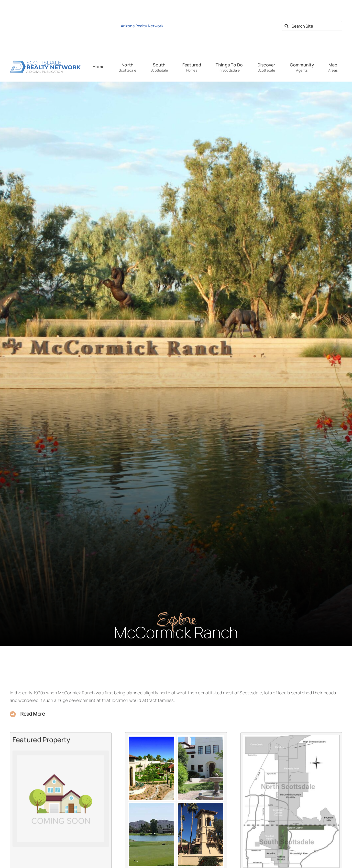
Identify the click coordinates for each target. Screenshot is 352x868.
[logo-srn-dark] (45, 62)
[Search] (286, 26)
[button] (176, 714)
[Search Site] (312, 26)
